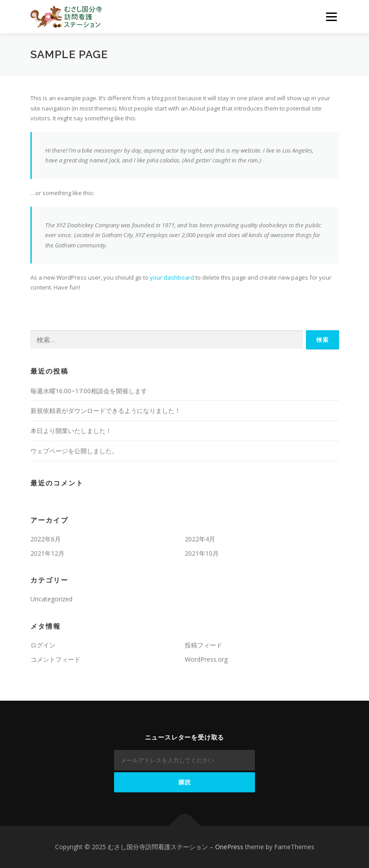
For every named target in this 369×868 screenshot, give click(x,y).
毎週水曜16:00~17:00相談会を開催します (89, 391)
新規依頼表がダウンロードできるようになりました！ (106, 411)
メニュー (331, 17)
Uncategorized (51, 599)
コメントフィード (55, 659)
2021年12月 (47, 553)
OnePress (229, 847)
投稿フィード (204, 645)
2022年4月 (200, 539)
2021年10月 (202, 553)
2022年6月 (46, 539)
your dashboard (172, 277)
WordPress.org (206, 659)
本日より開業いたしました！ (71, 431)
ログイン (43, 645)
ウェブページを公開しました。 (74, 451)
